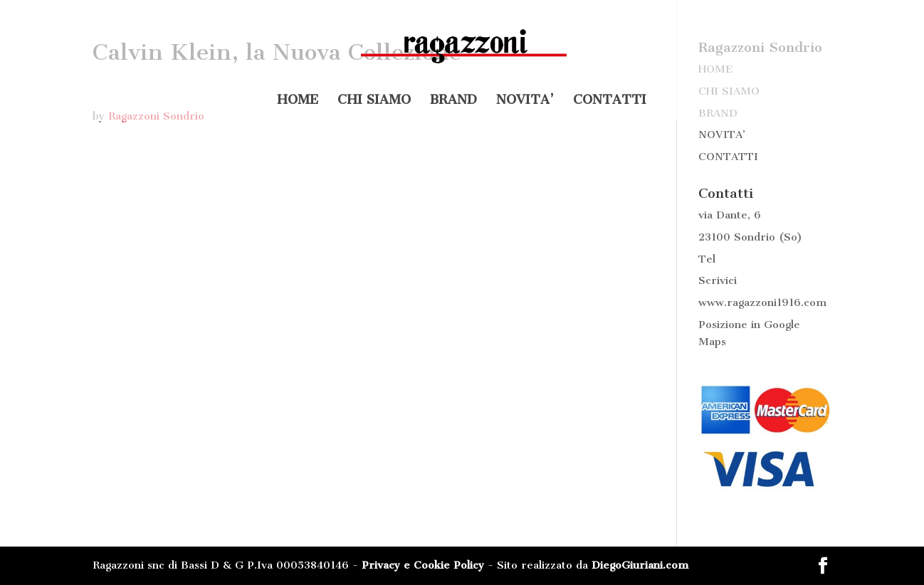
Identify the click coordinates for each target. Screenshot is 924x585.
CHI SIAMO (374, 101)
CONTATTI (610, 101)
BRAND (453, 101)
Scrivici (718, 280)
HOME (298, 101)
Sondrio (755, 237)
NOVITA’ (525, 101)
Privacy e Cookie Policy (423, 565)
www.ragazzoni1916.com (762, 302)
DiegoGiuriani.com (640, 565)
